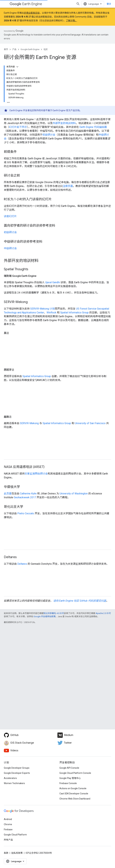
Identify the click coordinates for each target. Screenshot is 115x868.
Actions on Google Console (73, 788)
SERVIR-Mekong (29, 423)
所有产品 (8, 840)
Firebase (8, 829)
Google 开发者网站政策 (45, 616)
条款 (6, 853)
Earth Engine (26, 4)
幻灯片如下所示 (18, 127)
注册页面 (68, 186)
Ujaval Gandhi (53, 282)
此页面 (8, 494)
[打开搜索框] (78, 4)
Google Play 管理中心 (70, 778)
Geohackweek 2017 (25, 497)
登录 (109, 4)
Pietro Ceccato (26, 513)
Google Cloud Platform (15, 835)
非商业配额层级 (32, 13)
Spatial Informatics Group (74, 313)
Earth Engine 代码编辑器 (93, 127)
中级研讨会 (10, 248)
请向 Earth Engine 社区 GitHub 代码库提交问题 (79, 601)
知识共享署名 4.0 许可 (54, 613)
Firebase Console (68, 783)
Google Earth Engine (30, 49)
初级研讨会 (49, 135)
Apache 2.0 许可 (103, 613)
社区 (46, 49)
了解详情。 (71, 21)
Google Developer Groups (17, 768)
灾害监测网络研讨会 (36, 474)
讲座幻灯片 (10, 216)
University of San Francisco (90, 423)
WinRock (51, 313)
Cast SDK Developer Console (74, 794)
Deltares (22, 564)
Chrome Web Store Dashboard (75, 799)
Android (8, 819)
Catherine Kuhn (28, 494)
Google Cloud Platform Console (75, 773)
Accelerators (10, 778)
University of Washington (74, 494)
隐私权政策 (17, 853)
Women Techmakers (14, 783)
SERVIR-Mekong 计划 (42, 309)
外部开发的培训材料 (64, 123)
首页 (6, 49)
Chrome (8, 824)
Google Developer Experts (17, 773)
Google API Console (69, 768)
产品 (14, 49)
